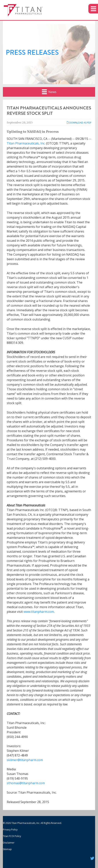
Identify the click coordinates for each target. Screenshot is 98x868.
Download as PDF (79, 123)
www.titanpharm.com (39, 612)
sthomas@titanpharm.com (26, 783)
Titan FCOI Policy (12, 836)
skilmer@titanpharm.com (25, 760)
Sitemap (7, 849)
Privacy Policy (10, 830)
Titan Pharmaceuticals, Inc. (26, 143)
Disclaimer (9, 843)
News (49, 92)
